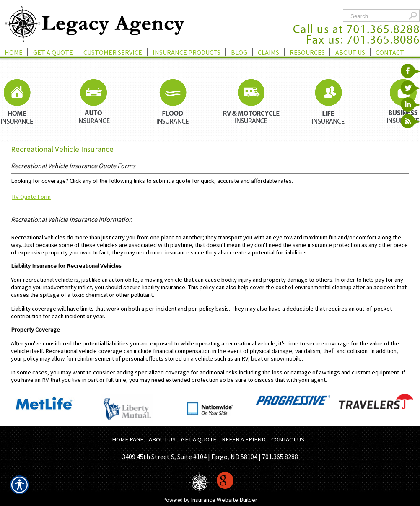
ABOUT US (162, 439)
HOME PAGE (128, 439)
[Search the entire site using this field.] (377, 16)
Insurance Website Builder (224, 500)
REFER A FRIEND (244, 439)
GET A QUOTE (199, 439)
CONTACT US (288, 439)
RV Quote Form (31, 197)
